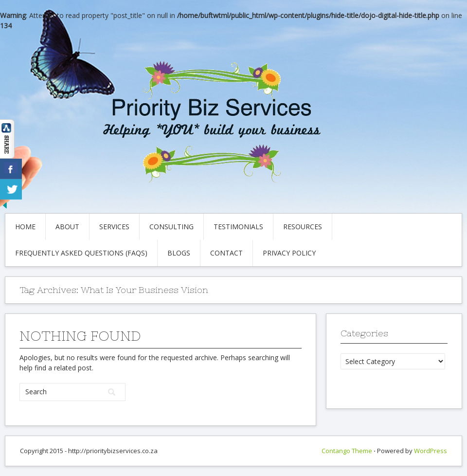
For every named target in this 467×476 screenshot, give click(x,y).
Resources (303, 227)
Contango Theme (347, 451)
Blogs (179, 253)
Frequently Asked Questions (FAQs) (81, 253)
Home (25, 227)
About (67, 227)
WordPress (431, 451)
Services (114, 227)
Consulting (171, 227)
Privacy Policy (289, 253)
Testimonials (238, 227)
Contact (226, 253)
